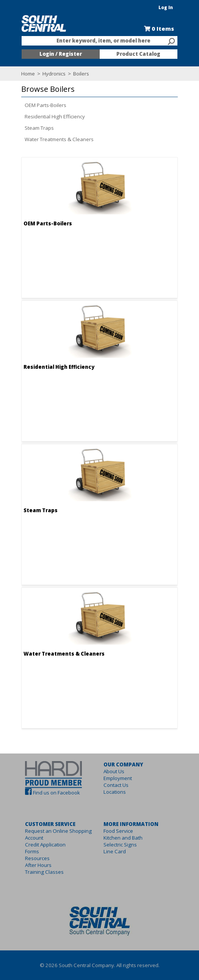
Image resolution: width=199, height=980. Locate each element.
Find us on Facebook (48, 793)
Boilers (72, 74)
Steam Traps (31, 128)
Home (19, 74)
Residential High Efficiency (46, 116)
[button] (98, 89)
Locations (115, 792)
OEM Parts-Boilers (37, 105)
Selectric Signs (120, 845)
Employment (118, 778)
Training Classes (36, 872)
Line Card (115, 851)
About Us (114, 771)
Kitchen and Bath (123, 838)
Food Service (118, 831)
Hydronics (45, 74)
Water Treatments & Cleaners (50, 139)
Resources (29, 858)
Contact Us (116, 785)
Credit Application (37, 845)
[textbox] (96, 41)
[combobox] (100, 41)
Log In (175, 7)
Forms (23, 851)
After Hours (30, 865)
